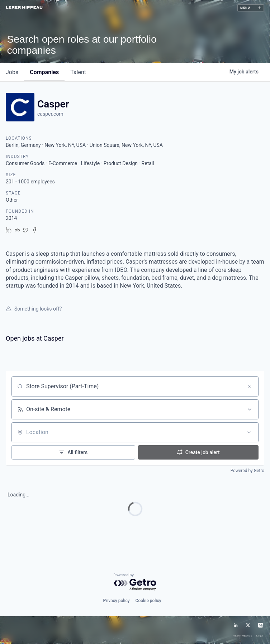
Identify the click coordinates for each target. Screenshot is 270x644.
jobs (12, 72)
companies (44, 72)
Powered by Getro (247, 471)
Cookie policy (148, 601)
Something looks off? (34, 309)
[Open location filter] (249, 432)
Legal (260, 636)
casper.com (50, 114)
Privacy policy (116, 601)
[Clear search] (249, 386)
